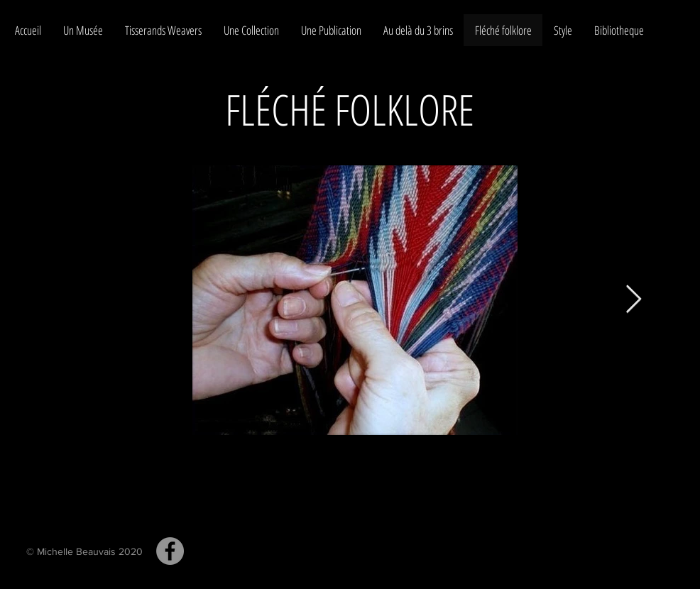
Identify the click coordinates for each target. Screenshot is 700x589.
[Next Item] (634, 300)
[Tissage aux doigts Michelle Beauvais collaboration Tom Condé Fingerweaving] (170, 551)
